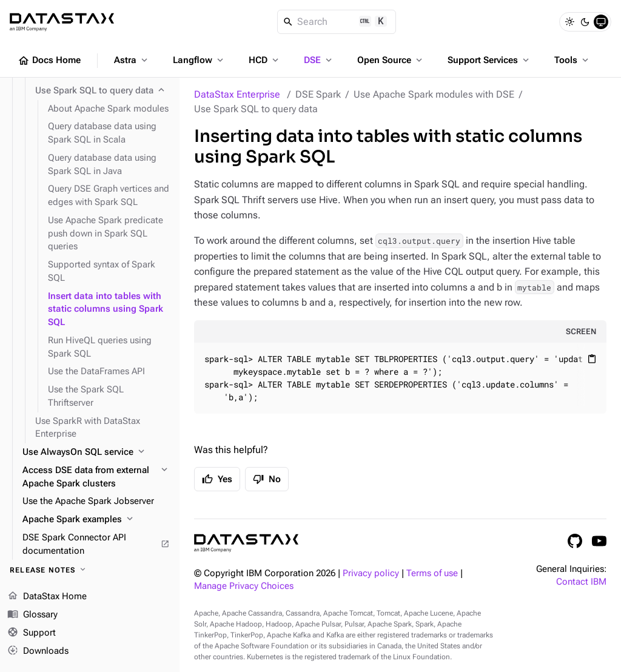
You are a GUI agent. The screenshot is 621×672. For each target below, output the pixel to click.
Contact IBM (581, 582)
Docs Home (49, 61)
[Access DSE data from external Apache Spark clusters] (96, 477)
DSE (319, 60)
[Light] (569, 22)
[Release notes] (90, 570)
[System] (601, 22)
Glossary (32, 615)
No (267, 479)
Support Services (489, 60)
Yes (217, 479)
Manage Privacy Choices (244, 586)
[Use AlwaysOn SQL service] (96, 452)
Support (32, 633)
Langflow (199, 60)
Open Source (391, 60)
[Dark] (585, 22)
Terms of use (432, 573)
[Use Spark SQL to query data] (102, 91)
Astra (132, 60)
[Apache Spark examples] (96, 520)
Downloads (38, 651)
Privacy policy (371, 573)
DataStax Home (47, 597)
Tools (572, 60)
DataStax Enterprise (237, 94)
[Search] (337, 22)
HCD (265, 60)
